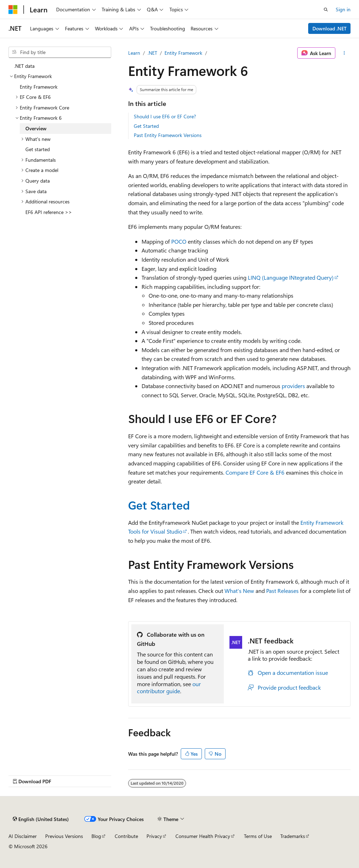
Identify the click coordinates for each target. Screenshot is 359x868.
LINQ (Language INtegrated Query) (291, 277)
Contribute (126, 836)
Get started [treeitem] (38, 149)
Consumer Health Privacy (203, 836)
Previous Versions (64, 836)
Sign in (343, 9)
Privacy (154, 836)
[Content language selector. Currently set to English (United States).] (41, 819)
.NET (152, 53)
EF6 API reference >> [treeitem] (49, 212)
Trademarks (293, 836)
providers (293, 386)
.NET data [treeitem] (24, 66)
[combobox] (60, 52)
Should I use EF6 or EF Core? (165, 116)
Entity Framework (183, 53)
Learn (134, 53)
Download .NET (330, 28)
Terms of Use (258, 836)
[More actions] (344, 53)
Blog (96, 836)
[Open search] (326, 10)
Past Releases (282, 591)
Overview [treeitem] (36, 128)
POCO (179, 241)
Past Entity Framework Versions (168, 135)
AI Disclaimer (23, 836)
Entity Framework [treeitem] (39, 87)
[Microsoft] (13, 10)
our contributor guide (169, 688)
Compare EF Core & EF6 (255, 472)
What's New (239, 591)
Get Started (146, 126)
